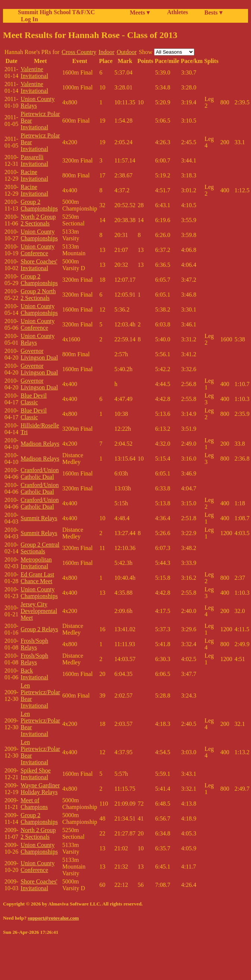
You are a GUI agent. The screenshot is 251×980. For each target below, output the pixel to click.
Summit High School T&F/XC (56, 12)
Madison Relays (40, 444)
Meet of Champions (34, 804)
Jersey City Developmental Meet (39, 611)
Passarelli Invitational (34, 160)
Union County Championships (39, 235)
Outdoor (127, 52)
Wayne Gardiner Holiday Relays (40, 789)
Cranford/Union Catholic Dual (40, 473)
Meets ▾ (140, 12)
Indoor (106, 52)
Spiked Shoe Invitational (35, 774)
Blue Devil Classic (34, 399)
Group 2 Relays (39, 629)
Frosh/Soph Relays (34, 644)
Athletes (178, 12)
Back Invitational (34, 674)
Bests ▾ (213, 12)
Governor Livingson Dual (39, 354)
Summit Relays (39, 518)
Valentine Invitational (34, 72)
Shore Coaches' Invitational (39, 265)
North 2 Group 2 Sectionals (38, 220)
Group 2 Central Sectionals (40, 548)
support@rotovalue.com (53, 918)
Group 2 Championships (39, 205)
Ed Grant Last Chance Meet (37, 578)
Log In (28, 19)
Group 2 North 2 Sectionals (38, 295)
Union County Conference (37, 250)
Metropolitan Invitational (36, 563)
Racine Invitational (34, 175)
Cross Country (79, 52)
